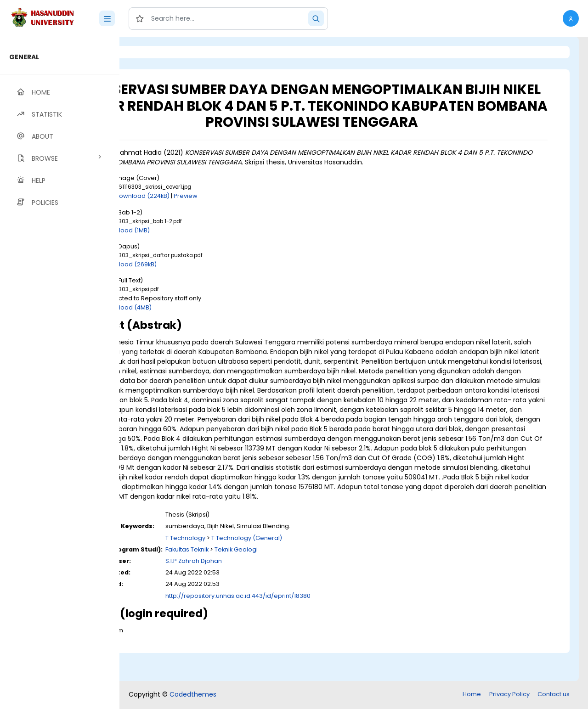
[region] (60, 373)
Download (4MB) (202, 307)
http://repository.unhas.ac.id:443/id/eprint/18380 (313, 625)
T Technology (260, 567)
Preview (260, 196)
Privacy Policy (509, 695)
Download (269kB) (204, 264)
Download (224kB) (217, 196)
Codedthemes (193, 695)
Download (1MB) (201, 230)
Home (472, 695)
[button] (571, 18)
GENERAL (24, 57)
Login (158, 52)
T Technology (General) (322, 567)
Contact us (554, 695)
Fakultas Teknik (262, 578)
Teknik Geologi (311, 578)
